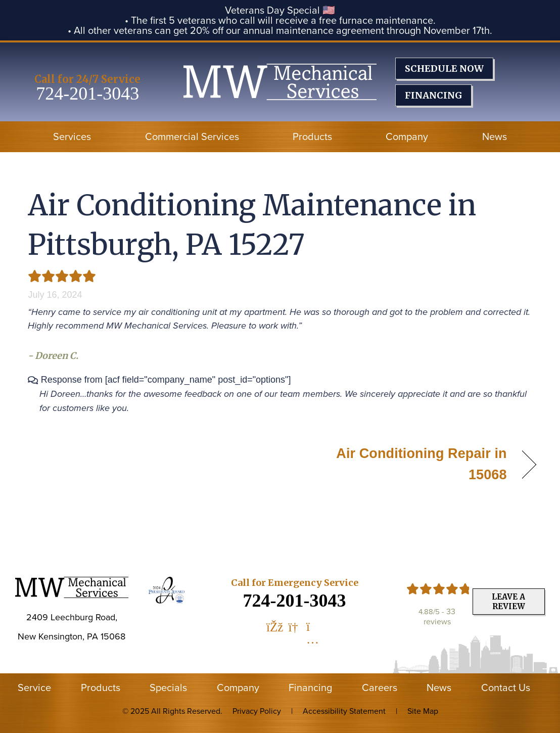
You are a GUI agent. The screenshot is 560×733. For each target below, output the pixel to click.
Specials (168, 688)
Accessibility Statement (344, 711)
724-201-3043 (87, 94)
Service (34, 688)
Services (72, 136)
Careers (380, 688)
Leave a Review (508, 602)
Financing (310, 688)
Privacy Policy (257, 711)
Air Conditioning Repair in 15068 (401, 464)
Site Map (423, 711)
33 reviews (440, 616)
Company (407, 136)
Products (312, 136)
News (495, 136)
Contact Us (506, 688)
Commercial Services (192, 136)
